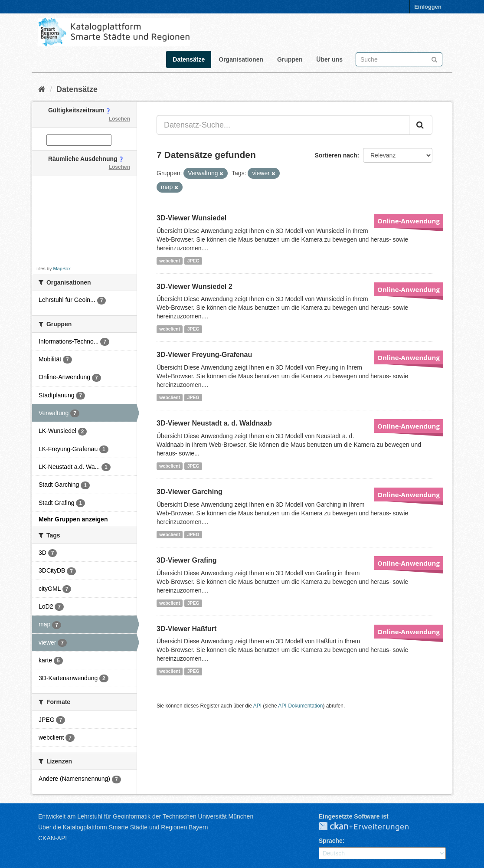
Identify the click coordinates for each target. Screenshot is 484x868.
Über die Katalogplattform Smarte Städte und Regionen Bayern (123, 827)
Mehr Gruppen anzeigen (73, 519)
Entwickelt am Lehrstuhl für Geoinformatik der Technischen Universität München (146, 816)
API (257, 706)
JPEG (193, 261)
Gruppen (290, 59)
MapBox (62, 269)
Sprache (331, 841)
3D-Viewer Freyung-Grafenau (204, 355)
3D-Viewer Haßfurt (186, 629)
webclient (170, 261)
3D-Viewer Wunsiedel (191, 218)
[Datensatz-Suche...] (283, 125)
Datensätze (189, 59)
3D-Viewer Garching (190, 492)
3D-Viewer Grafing (186, 560)
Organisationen (241, 59)
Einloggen (428, 7)
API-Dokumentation (300, 706)
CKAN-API (52, 838)
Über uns (329, 59)
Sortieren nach (336, 155)
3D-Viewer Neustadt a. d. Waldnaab (214, 423)
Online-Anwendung (409, 221)
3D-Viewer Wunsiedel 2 (195, 287)
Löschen (119, 119)
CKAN (371, 827)
